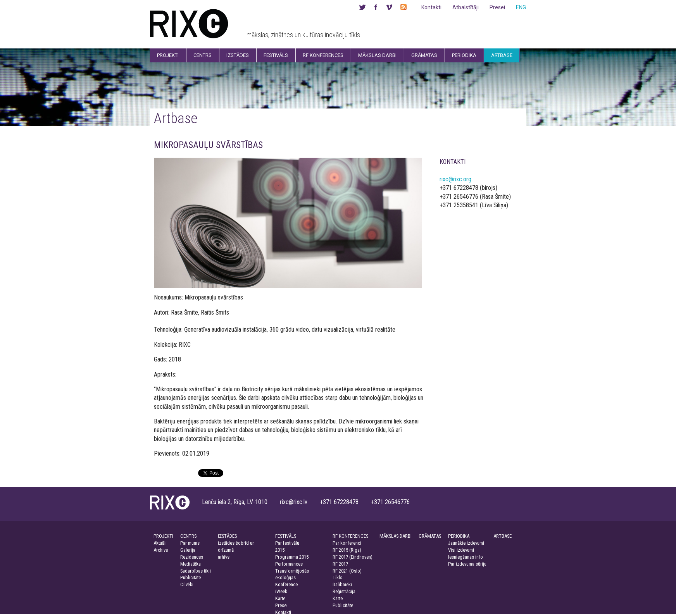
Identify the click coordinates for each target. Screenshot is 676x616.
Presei (497, 7)
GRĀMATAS (430, 536)
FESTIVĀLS (286, 536)
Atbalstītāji (466, 7)
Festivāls (276, 55)
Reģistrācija (344, 591)
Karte (280, 598)
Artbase (502, 55)
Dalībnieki (342, 584)
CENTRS (188, 536)
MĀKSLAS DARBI (396, 536)
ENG (521, 7)
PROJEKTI (163, 536)
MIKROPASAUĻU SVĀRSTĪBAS (208, 145)
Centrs (203, 55)
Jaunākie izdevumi (466, 543)
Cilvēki (187, 584)
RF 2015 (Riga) (347, 550)
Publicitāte (191, 577)
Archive (161, 550)
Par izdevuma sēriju (467, 564)
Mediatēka (191, 564)
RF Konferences (323, 55)
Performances (289, 564)
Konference (286, 584)
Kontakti (431, 7)
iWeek (281, 591)
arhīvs (224, 557)
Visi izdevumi (461, 550)
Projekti (168, 55)
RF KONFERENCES (350, 536)
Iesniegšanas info (466, 557)
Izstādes (238, 55)
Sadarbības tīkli (196, 571)
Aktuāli (160, 543)
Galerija (188, 550)
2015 (280, 550)
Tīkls (337, 577)
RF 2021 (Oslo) (347, 571)
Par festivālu (287, 543)
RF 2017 (340, 564)
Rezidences (192, 557)
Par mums (190, 543)
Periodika (464, 55)
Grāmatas (424, 55)
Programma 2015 (292, 557)
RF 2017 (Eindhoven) (353, 557)
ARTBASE (503, 536)
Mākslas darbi (377, 55)
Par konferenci (347, 543)
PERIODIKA (459, 536)
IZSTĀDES (227, 536)
